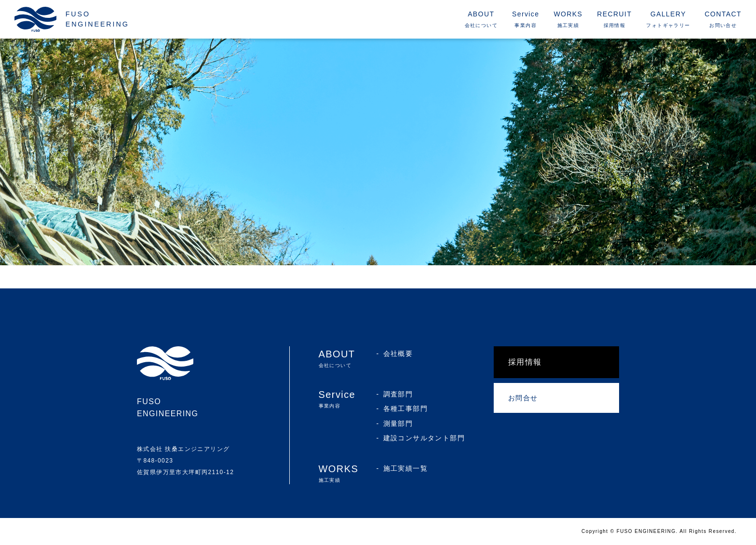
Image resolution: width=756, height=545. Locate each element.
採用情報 (525, 362)
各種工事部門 (405, 409)
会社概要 (398, 354)
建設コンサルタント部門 (424, 438)
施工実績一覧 (405, 468)
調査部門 (398, 394)
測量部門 (398, 423)
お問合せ (523, 398)
